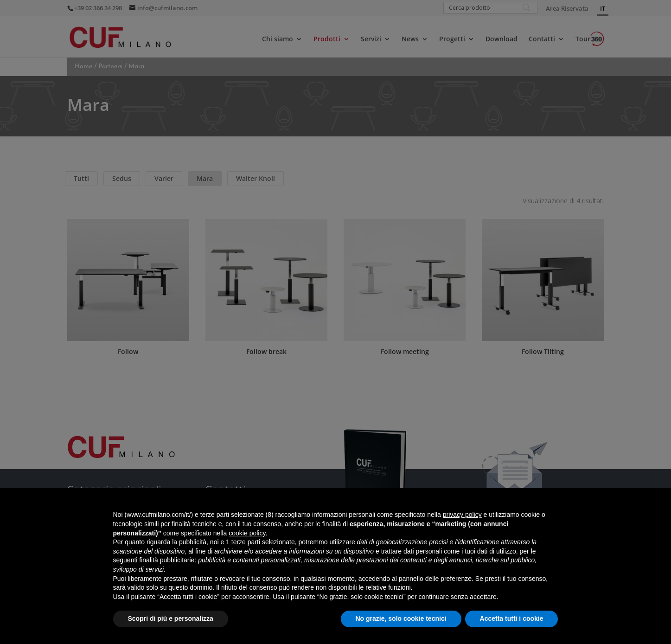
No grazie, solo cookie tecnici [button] (401, 618)
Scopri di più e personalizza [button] (171, 618)
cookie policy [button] (247, 533)
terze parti (246, 542)
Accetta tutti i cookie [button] (512, 618)
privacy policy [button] (462, 515)
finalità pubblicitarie (167, 560)
